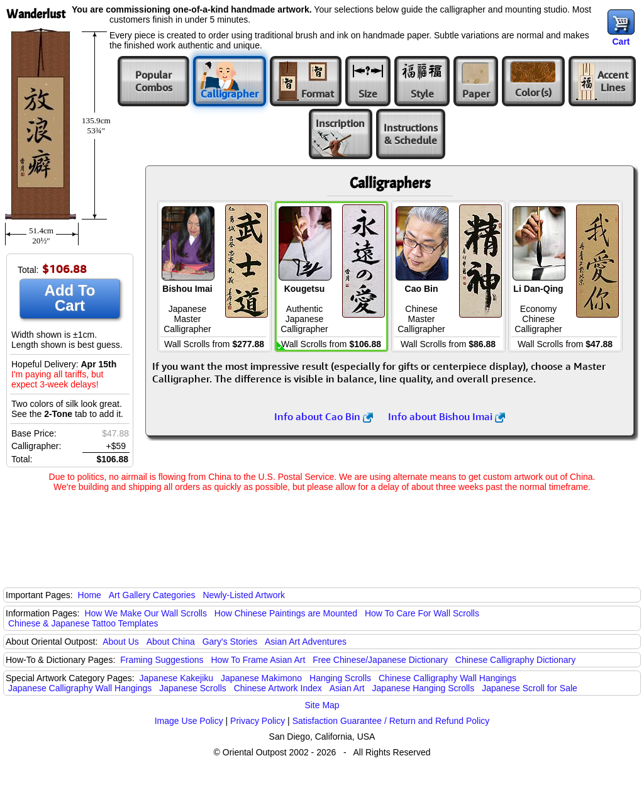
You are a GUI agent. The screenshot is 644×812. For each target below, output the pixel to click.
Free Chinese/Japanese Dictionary (380, 660)
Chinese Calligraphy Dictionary (515, 660)
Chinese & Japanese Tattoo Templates (83, 623)
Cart (621, 42)
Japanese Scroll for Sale (530, 688)
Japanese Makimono (261, 678)
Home (90, 595)
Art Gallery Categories (152, 595)
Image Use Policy (189, 721)
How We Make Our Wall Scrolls (145, 613)
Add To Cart (70, 298)
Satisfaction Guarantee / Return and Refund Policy (391, 721)
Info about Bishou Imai (447, 416)
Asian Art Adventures (306, 642)
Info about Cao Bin (324, 416)
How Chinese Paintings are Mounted (286, 613)
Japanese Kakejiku (177, 678)
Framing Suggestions (162, 660)
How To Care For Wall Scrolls (422, 613)
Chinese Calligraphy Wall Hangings (447, 678)
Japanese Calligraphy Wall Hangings (80, 688)
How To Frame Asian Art (258, 660)
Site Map (322, 705)
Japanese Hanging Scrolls (424, 688)
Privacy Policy (258, 721)
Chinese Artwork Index (278, 688)
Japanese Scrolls (193, 688)
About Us (121, 642)
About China (171, 642)
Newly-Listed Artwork (244, 595)
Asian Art (347, 688)
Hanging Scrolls (340, 678)
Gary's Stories (230, 642)
